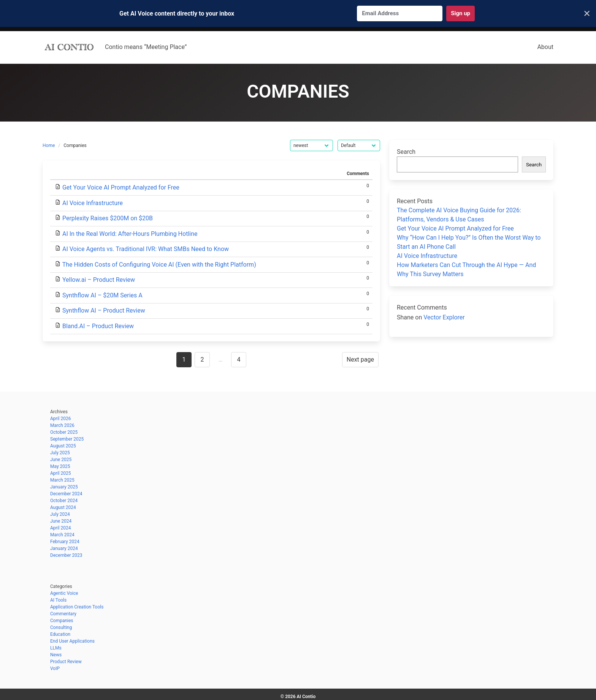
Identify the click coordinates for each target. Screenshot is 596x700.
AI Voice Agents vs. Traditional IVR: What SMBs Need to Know (146, 249)
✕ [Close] (587, 14)
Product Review (66, 662)
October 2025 (64, 432)
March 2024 (62, 535)
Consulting (61, 627)
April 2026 (60, 419)
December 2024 (66, 494)
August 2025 (63, 446)
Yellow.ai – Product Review (99, 280)
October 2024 (64, 501)
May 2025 (60, 466)
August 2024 (63, 507)
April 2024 (60, 528)
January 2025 (64, 487)
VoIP (55, 668)
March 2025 (62, 480)
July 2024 (60, 514)
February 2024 (65, 542)
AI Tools (58, 600)
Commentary (63, 614)
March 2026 (62, 425)
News (56, 655)
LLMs (56, 648)
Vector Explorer (444, 317)
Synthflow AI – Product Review (104, 310)
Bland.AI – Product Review (98, 326)
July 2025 (60, 453)
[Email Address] (400, 13)
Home (49, 145)
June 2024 (61, 521)
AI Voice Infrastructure (93, 203)
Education (60, 634)
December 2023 (66, 555)
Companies (62, 621)
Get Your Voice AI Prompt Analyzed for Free (121, 187)
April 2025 (60, 473)
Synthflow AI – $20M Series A (102, 295)
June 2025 (61, 460)
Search (406, 152)
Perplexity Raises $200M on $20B (108, 218)
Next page (360, 359)
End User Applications (72, 641)
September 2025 (67, 439)
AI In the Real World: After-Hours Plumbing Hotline (130, 234)
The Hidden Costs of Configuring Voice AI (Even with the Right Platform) (159, 265)
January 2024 (64, 548)
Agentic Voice (64, 593)
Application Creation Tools (77, 607)
